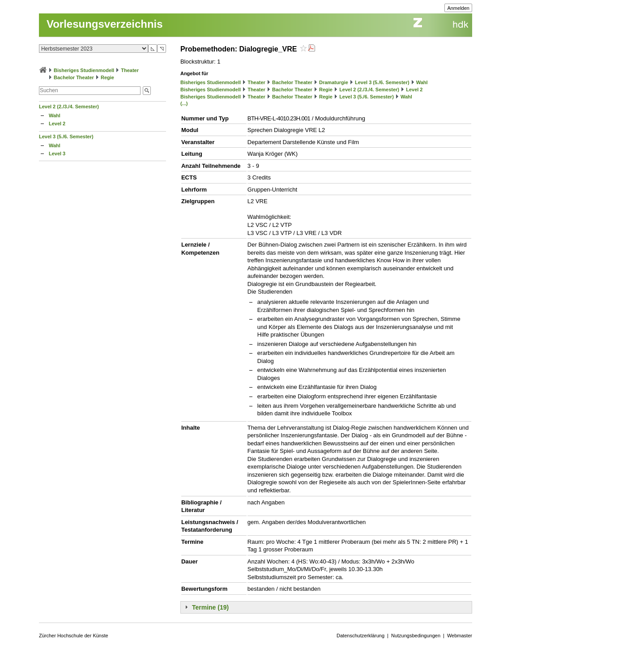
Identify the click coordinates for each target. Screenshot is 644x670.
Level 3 (57, 154)
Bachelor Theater (74, 77)
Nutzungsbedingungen (416, 636)
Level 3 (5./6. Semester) (66, 137)
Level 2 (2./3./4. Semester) (69, 107)
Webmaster (460, 636)
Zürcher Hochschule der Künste (74, 636)
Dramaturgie (334, 82)
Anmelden (458, 8)
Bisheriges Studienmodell (84, 70)
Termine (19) (210, 607)
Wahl (55, 115)
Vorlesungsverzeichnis (105, 24)
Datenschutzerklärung (360, 636)
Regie (107, 77)
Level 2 (57, 124)
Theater (130, 70)
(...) (184, 103)
